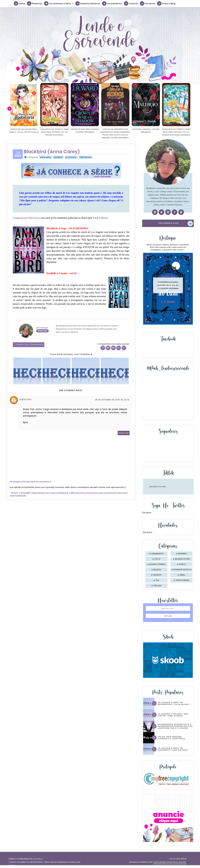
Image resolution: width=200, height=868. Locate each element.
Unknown (25, 399)
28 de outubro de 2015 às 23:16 (112, 400)
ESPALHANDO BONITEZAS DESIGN (170, 862)
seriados (157, 575)
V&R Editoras (85, 157)
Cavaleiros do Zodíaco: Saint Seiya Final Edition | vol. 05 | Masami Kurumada (78, 132)
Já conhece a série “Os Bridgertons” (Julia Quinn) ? (174, 703)
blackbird (58, 157)
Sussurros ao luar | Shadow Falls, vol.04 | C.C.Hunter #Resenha (168, 285)
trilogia (157, 586)
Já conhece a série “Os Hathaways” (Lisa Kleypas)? (173, 749)
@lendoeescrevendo (158, 486)
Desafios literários (88, 3)
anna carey (45, 157)
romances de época (182, 570)
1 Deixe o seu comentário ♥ (30, 345)
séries (182, 575)
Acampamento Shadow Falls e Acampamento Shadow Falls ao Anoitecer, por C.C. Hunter (175, 726)
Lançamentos (112, 3)
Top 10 (157, 559)
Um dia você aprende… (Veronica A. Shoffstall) (172, 738)
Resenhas (35, 3)
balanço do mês (182, 559)
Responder (124, 433)
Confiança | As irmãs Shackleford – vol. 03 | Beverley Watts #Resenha (17, 132)
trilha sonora (182, 580)
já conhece (71, 157)
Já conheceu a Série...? (59, 3)
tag (157, 580)
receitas (157, 570)
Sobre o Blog (166, 3)
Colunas (131, 3)
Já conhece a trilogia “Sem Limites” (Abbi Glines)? (173, 715)
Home (20, 3)
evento (182, 564)
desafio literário (157, 564)
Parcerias (148, 3)
